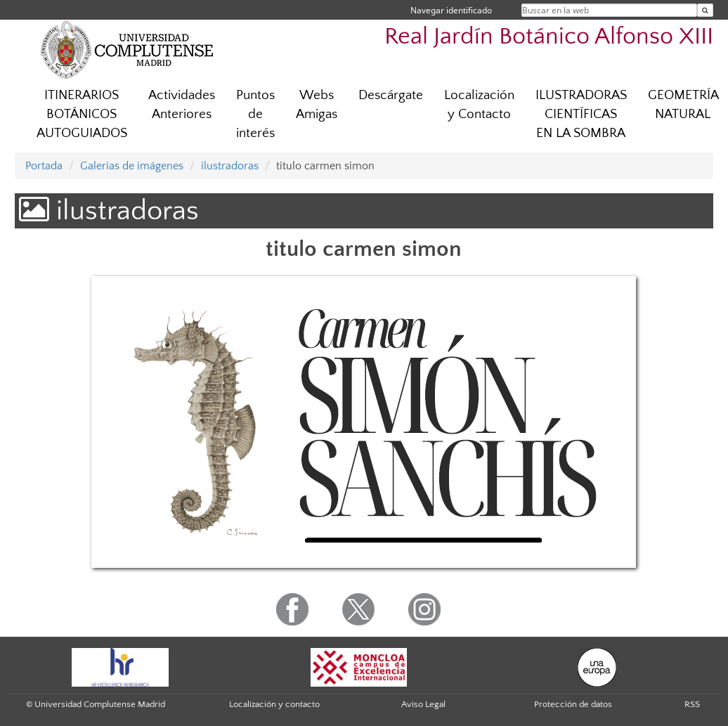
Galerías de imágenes (132, 166)
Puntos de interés (255, 114)
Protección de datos (573, 704)
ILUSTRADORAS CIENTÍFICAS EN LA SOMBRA (581, 114)
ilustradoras (230, 166)
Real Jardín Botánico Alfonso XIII (549, 37)
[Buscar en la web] (705, 10)
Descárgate (391, 95)
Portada (44, 166)
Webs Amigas (317, 105)
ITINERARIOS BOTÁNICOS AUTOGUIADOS (82, 114)
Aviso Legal (423, 704)
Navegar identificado (451, 10)
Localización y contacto (274, 704)
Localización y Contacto (479, 105)
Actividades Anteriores (182, 105)
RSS (692, 704)
